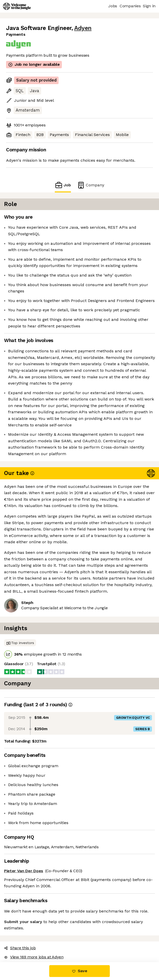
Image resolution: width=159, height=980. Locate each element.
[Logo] (17, 6)
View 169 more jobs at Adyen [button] (34, 957)
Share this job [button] (20, 948)
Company (91, 185)
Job (63, 185)
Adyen (83, 28)
